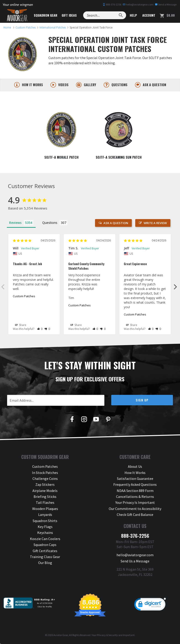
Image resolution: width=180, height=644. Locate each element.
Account (148, 15)
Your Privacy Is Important (135, 503)
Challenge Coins (45, 479)
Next (175, 287)
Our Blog (45, 564)
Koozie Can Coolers (45, 540)
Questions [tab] (50, 224)
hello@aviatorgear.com (138, 4)
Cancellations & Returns (135, 497)
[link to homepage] (7, 27)
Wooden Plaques (45, 510)
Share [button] (21, 326)
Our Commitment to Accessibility (135, 510)
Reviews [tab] (15, 224)
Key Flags (45, 528)
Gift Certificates (45, 552)
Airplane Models (45, 491)
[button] (40, 330)
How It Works (135, 473)
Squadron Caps (45, 546)
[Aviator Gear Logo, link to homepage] (17, 15)
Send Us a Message (135, 562)
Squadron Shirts (45, 522)
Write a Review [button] (155, 224)
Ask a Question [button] (116, 224)
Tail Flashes (45, 503)
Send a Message (166, 4)
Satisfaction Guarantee (135, 479)
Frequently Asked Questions (135, 485)
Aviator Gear (61, 636)
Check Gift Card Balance (135, 515)
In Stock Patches (45, 473)
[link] (150, 606)
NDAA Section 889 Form (135, 491)
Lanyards (45, 515)
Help (133, 15)
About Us (135, 467)
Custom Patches (24, 297)
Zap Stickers (45, 485)
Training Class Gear (45, 558)
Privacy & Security (107, 636)
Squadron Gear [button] (46, 15)
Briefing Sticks (45, 497)
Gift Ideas (69, 15)
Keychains (45, 533)
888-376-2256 (112, 4)
